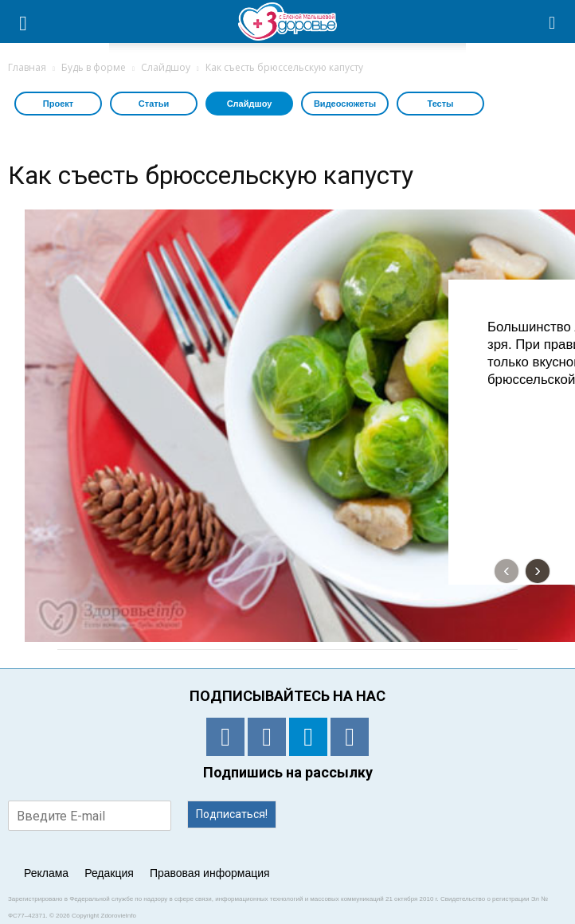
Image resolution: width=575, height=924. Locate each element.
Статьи (154, 104)
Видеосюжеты (345, 104)
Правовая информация (210, 873)
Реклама (46, 873)
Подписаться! (232, 814)
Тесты (440, 104)
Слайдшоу (250, 104)
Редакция (109, 873)
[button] (553, 22)
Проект (58, 104)
